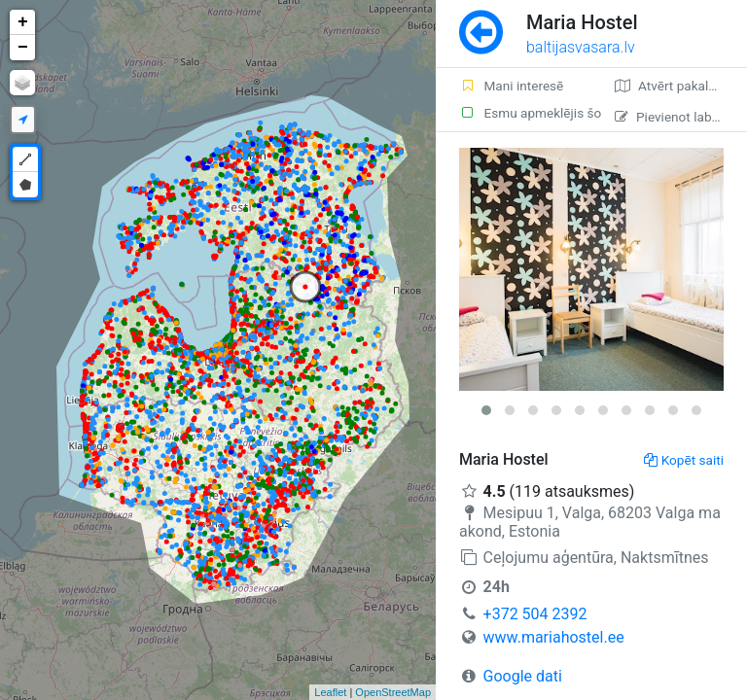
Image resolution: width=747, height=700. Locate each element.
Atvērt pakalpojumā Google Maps (681, 86)
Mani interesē (511, 86)
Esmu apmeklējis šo (525, 113)
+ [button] (23, 22)
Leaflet (330, 692)
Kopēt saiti (684, 460)
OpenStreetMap (393, 692)
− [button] (23, 48)
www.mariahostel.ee (554, 637)
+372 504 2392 (535, 614)
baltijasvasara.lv (581, 47)
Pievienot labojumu (681, 117)
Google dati (523, 676)
